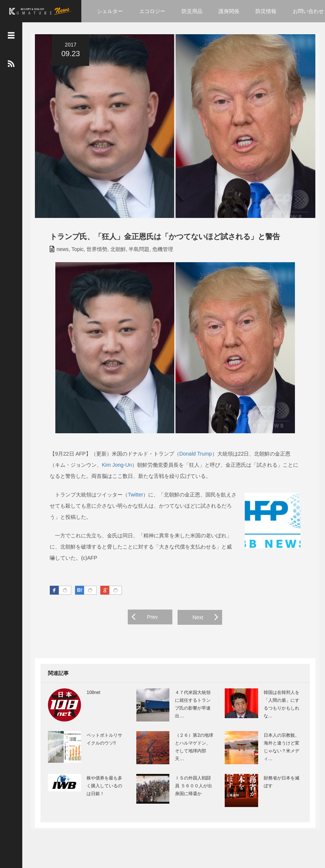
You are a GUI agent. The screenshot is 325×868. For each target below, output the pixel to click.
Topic (73, 252)
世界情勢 (92, 252)
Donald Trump (191, 457)
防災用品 (192, 11)
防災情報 (266, 11)
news (58, 252)
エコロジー (152, 11)
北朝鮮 (114, 252)
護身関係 (229, 11)
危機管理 (159, 252)
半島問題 (135, 252)
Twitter (131, 498)
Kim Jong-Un (102, 468)
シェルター (110, 11)
